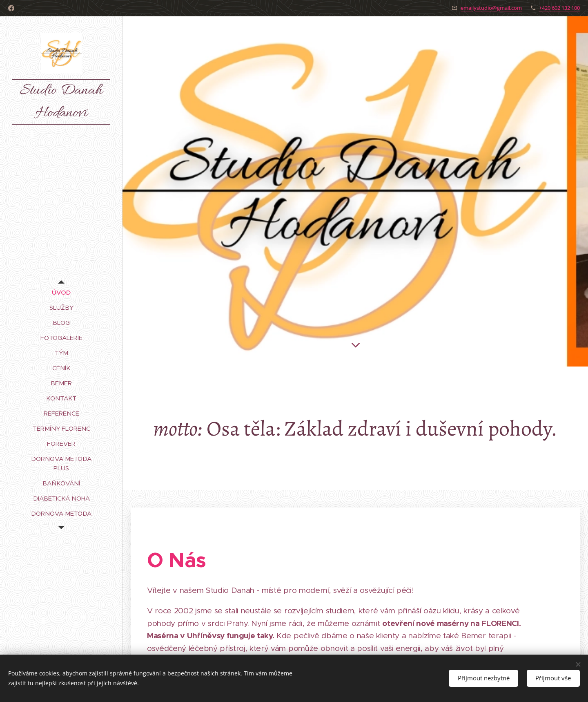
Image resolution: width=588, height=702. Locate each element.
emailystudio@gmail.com (491, 8)
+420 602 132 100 (559, 8)
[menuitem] (61, 292)
